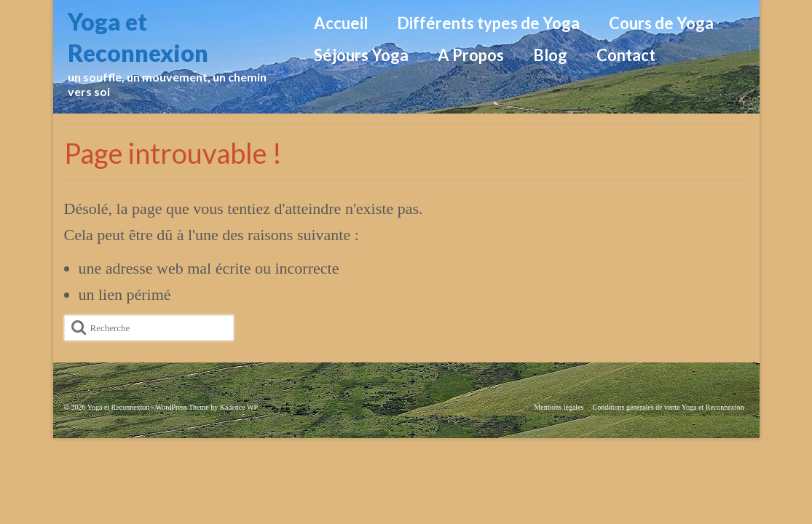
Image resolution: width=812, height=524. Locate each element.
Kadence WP (239, 407)
